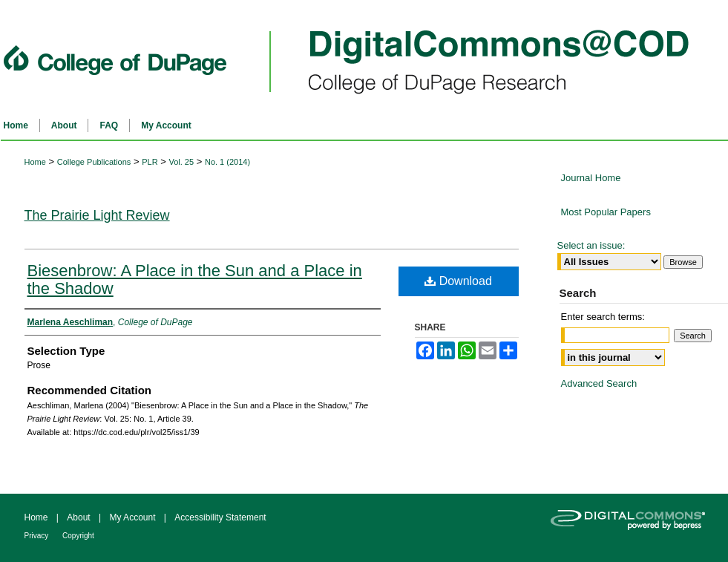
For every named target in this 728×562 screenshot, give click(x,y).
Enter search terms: (603, 317)
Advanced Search (599, 383)
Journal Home (591, 178)
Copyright (78, 536)
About (80, 517)
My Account (133, 517)
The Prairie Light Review (97, 215)
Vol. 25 (181, 162)
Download (458, 281)
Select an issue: (591, 245)
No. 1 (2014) (227, 162)
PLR (150, 162)
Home (35, 162)
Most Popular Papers (606, 212)
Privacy (38, 536)
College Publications (94, 162)
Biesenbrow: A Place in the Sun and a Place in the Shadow (195, 280)
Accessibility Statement (220, 517)
